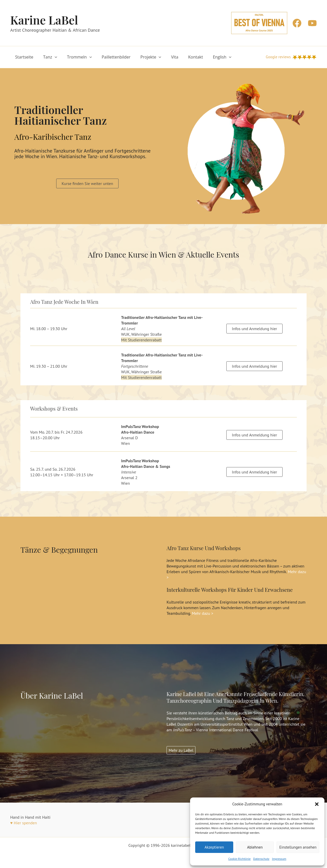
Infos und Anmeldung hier (254, 329)
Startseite (23, 57)
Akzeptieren (214, 847)
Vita (165, 57)
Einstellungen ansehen (298, 847)
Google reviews (278, 57)
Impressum (279, 859)
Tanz (48, 57)
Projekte (143, 57)
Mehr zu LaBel (181, 750)
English (209, 57)
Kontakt (184, 57)
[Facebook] (297, 23)
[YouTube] (312, 23)
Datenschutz (261, 859)
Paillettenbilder (110, 57)
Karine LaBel (44, 20)
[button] (317, 804)
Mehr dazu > (203, 613)
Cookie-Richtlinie (239, 859)
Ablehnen (255, 847)
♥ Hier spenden (24, 823)
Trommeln (75, 57)
